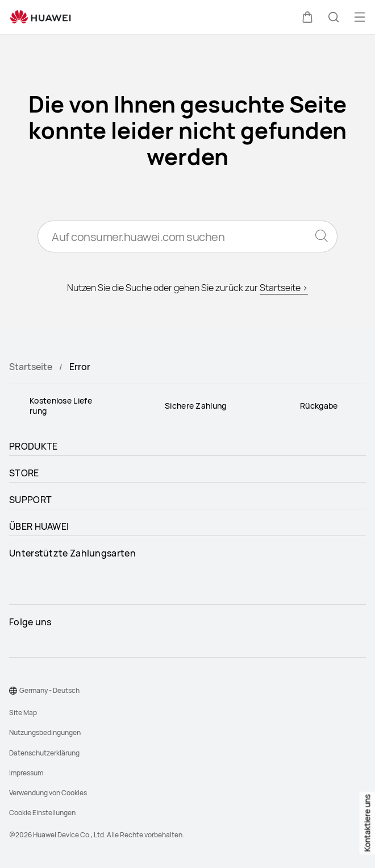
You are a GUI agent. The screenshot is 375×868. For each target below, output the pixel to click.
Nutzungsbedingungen (45, 732)
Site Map (23, 713)
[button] (307, 17)
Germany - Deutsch (49, 690)
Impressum (26, 773)
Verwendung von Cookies (48, 793)
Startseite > (284, 288)
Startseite (31, 367)
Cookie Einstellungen (42, 813)
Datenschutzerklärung (44, 753)
